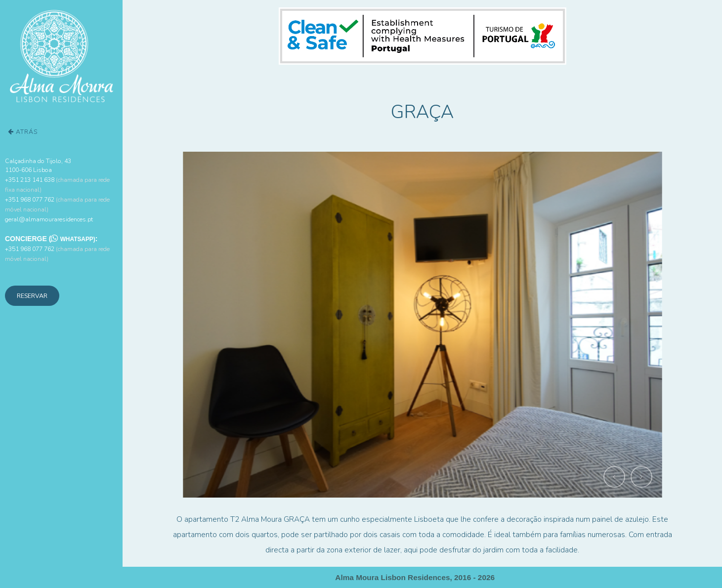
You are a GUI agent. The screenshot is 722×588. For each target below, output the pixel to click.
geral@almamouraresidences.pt (49, 219)
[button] (614, 477)
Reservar (32, 296)
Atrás (23, 132)
